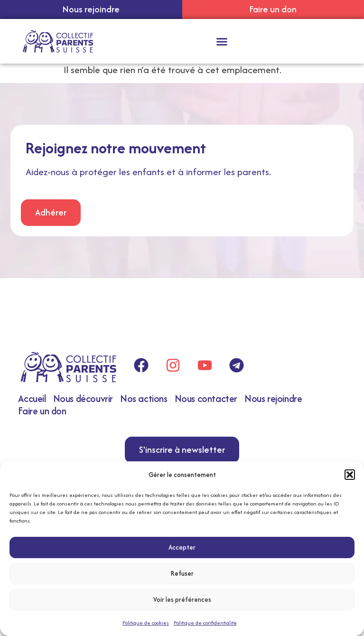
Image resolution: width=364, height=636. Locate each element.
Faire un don (42, 411)
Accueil (32, 398)
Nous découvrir (83, 398)
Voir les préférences (182, 599)
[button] (350, 475)
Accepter (182, 547)
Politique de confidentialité (205, 623)
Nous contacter (206, 398)
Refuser (182, 573)
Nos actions (144, 398)
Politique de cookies (146, 623)
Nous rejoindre (273, 398)
